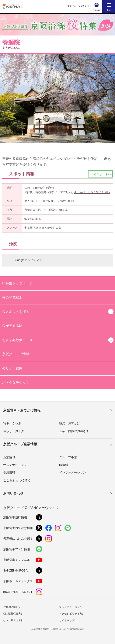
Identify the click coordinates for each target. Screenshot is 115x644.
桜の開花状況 (12, 297)
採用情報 (9, 472)
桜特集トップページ (17, 283)
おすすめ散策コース (17, 340)
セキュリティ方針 (13, 620)
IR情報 (64, 465)
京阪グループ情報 (16, 354)
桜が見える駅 (12, 326)
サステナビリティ (15, 465)
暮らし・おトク (14, 431)
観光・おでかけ (70, 423)
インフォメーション (73, 472)
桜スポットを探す (16, 312)
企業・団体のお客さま (74, 431)
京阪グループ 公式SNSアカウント (29, 508)
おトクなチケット (16, 382)
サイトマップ (67, 620)
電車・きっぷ (12, 423)
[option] (57, 99)
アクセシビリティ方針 (72, 614)
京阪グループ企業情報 (78, 6)
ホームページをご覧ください (92, 192)
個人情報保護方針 (13, 614)
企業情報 (9, 457)
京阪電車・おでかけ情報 (22, 410)
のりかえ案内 (12, 368)
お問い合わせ (13, 493)
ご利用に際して (12, 607)
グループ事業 (68, 457)
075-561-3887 (33, 219)
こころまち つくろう (17, 480)
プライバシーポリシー (72, 607)
